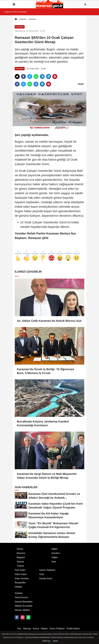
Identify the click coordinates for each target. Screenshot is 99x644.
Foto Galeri (20, 570)
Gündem (56, 553)
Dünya (20, 549)
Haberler (23, 19)
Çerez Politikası (57, 629)
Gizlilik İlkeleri (73, 629)
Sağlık (55, 557)
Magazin (21, 557)
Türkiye (20, 566)
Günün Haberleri (47, 570)
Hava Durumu (21, 597)
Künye (36, 629)
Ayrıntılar (46, 641)
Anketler (19, 593)
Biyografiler (20, 583)
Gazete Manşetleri (24, 602)
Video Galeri (21, 574)
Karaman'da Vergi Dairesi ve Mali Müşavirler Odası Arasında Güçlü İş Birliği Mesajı (47, 476)
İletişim (44, 629)
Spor (54, 562)
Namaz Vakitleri (22, 610)
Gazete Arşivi (46, 578)
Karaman (32, 19)
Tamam (55, 641)
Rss (19, 629)
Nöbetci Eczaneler (24, 606)
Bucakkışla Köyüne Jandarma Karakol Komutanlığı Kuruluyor (43, 423)
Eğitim (55, 549)
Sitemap (27, 629)
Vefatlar (18, 587)
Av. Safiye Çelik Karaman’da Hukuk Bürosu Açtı (49, 321)
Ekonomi (21, 553)
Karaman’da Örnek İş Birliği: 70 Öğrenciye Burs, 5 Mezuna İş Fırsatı (46, 371)
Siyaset (20, 562)
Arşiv (42, 574)
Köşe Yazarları (22, 578)
